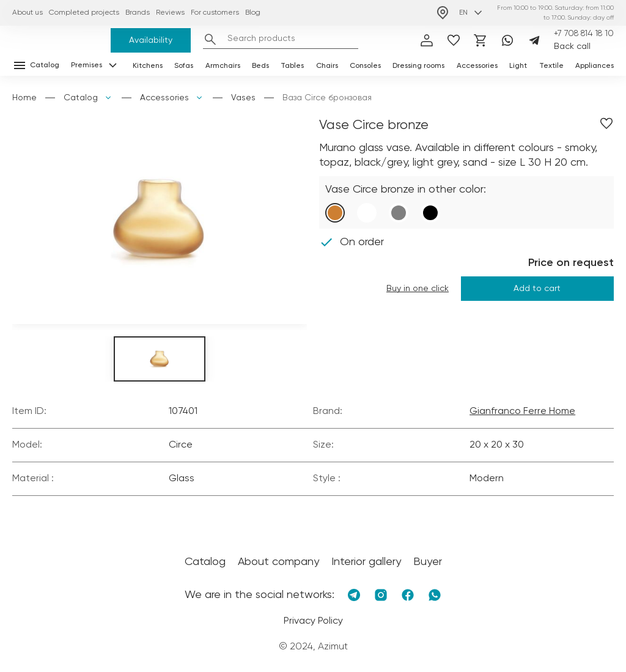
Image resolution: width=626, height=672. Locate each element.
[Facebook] (408, 595)
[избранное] (454, 40)
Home (24, 98)
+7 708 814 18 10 (584, 34)
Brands (138, 13)
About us (28, 13)
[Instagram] (381, 595)
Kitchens (148, 66)
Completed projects (84, 13)
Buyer (428, 562)
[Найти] (210, 39)
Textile (551, 66)
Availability (151, 40)
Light (518, 66)
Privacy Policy (313, 621)
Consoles (365, 66)
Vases (243, 98)
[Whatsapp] (507, 40)
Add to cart (537, 289)
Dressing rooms (418, 66)
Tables (292, 66)
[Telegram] (534, 40)
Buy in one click (418, 289)
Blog (253, 13)
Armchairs (223, 66)
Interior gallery (366, 562)
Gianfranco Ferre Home (522, 412)
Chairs (327, 66)
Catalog (81, 98)
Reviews (170, 13)
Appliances (595, 66)
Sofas (184, 66)
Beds (260, 66)
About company (278, 562)
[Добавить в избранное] (606, 124)
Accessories (477, 66)
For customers (215, 13)
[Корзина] (481, 40)
